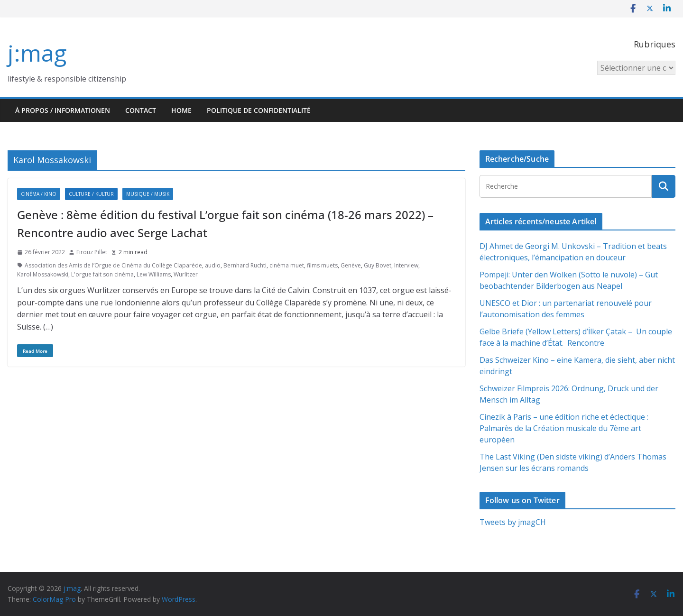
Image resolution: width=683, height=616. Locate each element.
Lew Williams (154, 274)
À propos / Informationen (63, 110)
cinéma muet (287, 265)
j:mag (37, 53)
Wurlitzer (186, 274)
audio (213, 265)
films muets (322, 265)
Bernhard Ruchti (245, 265)
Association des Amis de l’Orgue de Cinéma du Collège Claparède (113, 265)
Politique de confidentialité (259, 110)
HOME (181, 110)
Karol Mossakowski (43, 274)
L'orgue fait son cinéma (102, 274)
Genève (351, 265)
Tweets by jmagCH (513, 522)
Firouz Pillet (92, 252)
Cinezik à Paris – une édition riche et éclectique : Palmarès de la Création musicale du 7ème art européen (564, 428)
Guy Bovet (378, 265)
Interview (406, 265)
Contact (141, 110)
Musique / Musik (148, 194)
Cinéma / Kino (39, 194)
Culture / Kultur (91, 194)
